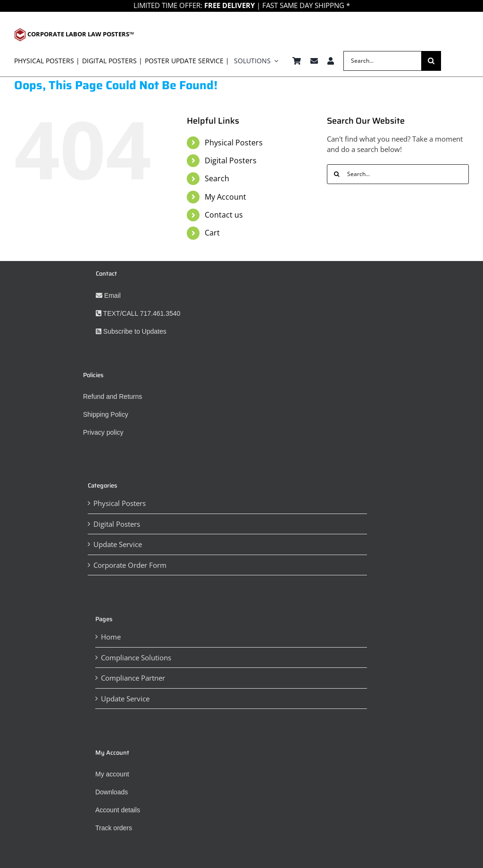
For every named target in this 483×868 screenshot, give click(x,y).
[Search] (431, 61)
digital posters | (112, 61)
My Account (225, 197)
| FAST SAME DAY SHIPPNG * (276, 5)
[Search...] (382, 61)
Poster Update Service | (187, 61)
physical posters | (47, 61)
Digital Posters (231, 160)
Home (111, 637)
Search (217, 178)
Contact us (224, 215)
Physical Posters (234, 143)
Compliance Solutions (136, 657)
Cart (212, 233)
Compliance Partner (133, 678)
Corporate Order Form (130, 565)
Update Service (118, 544)
